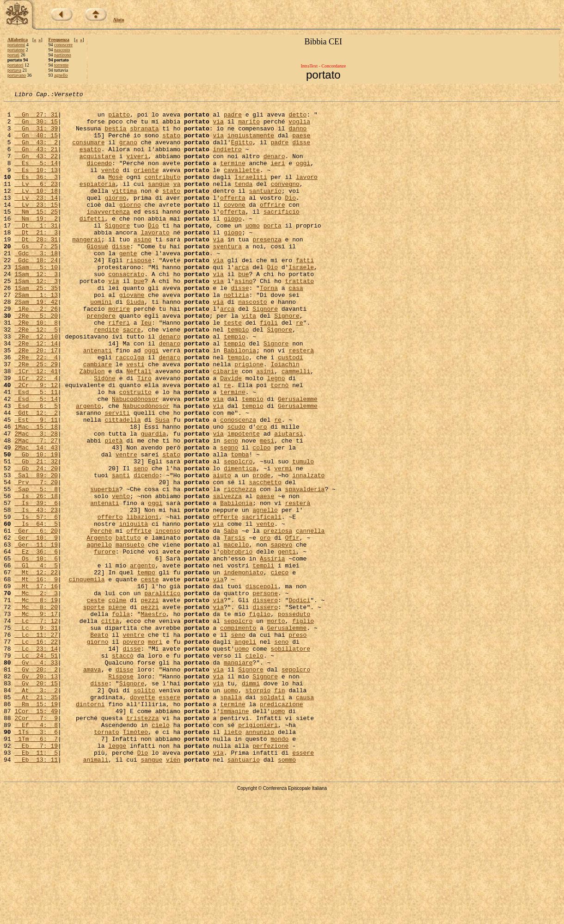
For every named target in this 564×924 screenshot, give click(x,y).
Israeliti (251, 193)
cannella (310, 618)
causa (305, 818)
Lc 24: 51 (36, 768)
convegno (285, 202)
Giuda (135, 343)
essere (169, 818)
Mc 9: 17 (36, 718)
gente (128, 285)
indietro (227, 160)
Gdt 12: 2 (36, 476)
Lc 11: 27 (36, 743)
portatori (15, 65)
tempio (238, 376)
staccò (123, 768)
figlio (260, 718)
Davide (231, 435)
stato (171, 143)
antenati (98, 401)
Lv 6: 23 (36, 202)
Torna (269, 326)
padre (233, 118)
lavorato (155, 260)
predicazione (282, 826)
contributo (162, 193)
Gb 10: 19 (36, 526)
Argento (99, 626)
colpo (261, 518)
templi (263, 659)
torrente (61, 65)
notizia (236, 335)
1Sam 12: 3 (36, 310)
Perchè (101, 618)
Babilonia (240, 401)
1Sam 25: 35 (36, 326)
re (300, 368)
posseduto (294, 718)
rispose (139, 293)
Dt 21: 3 (36, 260)
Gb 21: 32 (36, 535)
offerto (110, 601)
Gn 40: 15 (36, 143)
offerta (233, 218)
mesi (267, 510)
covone (235, 227)
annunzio (260, 859)
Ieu (146, 368)
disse (301, 152)
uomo (253, 252)
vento (110, 185)
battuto (128, 626)
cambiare (98, 418)
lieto (233, 859)
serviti (117, 476)
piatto (119, 118)
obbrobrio (236, 643)
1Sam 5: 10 (36, 302)
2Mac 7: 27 (36, 510)
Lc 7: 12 (36, 726)
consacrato (126, 310)
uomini (101, 343)
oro (261, 493)
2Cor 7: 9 (36, 843)
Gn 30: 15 (36, 127)
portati (13, 55)
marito (249, 127)
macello (236, 634)
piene (117, 709)
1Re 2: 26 (36, 351)
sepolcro (238, 535)
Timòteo (135, 859)
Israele (301, 302)
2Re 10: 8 (36, 368)
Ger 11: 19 (36, 634)
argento (89, 468)
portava (14, 70)
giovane (132, 335)
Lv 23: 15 (36, 227)
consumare (88, 152)
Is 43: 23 (36, 593)
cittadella (123, 485)
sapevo (281, 634)
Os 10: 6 (36, 651)
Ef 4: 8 (36, 851)
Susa (162, 485)
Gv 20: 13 (36, 793)
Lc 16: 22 (36, 751)
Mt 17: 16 (36, 684)
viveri (137, 168)
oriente (146, 185)
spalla (231, 818)
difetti (92, 243)
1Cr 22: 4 (36, 435)
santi (121, 551)
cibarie (225, 426)
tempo (146, 668)
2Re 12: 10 (36, 385)
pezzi (150, 701)
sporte (94, 709)
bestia (115, 135)
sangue (159, 202)
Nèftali (139, 426)
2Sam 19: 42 (36, 343)
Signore (117, 252)
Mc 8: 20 (36, 709)
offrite (139, 618)
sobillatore (290, 759)
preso (297, 743)
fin (279, 809)
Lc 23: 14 (36, 759)
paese (301, 143)
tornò (279, 443)
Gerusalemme (298, 460)
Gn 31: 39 (36, 135)
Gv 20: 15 (36, 801)
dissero (265, 701)
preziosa (278, 618)
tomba (240, 526)
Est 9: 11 (36, 485)
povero (133, 751)
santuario (265, 210)
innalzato (308, 551)
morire (119, 351)
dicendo (99, 177)
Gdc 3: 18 (36, 285)
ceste (150, 676)
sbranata (144, 135)
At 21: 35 (36, 818)
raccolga (130, 410)
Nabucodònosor (135, 460)
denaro (274, 168)
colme (117, 701)
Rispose (121, 793)
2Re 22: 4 (36, 410)
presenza (267, 268)
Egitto (242, 152)
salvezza (227, 576)
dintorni (90, 826)
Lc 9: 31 (36, 734)
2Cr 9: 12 (36, 443)
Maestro (153, 718)
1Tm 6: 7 (36, 868)
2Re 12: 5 (36, 376)
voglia (299, 127)
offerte (225, 601)
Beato (99, 743)
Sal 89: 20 (36, 551)
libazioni (142, 601)
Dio (290, 218)
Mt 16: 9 (36, 676)
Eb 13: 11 (36, 893)
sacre (132, 376)
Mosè (115, 193)
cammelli (296, 426)
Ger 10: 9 (36, 626)
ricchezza (240, 568)
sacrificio (282, 235)
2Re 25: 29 (36, 418)
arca (242, 302)
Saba (231, 618)
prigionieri (258, 851)
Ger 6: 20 (36, 618)
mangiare (238, 776)
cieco (279, 668)
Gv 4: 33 (36, 776)
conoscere (63, 45)
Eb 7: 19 (36, 876)
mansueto (130, 634)
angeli (245, 751)
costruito (135, 451)
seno (231, 510)
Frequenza (59, 40)
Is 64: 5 (36, 610)
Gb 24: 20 (36, 543)
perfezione (270, 876)
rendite (107, 376)
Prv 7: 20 (36, 560)
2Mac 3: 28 (36, 501)
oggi (303, 177)
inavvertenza (108, 235)
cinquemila (86, 676)
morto (276, 726)
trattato (300, 318)
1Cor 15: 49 (36, 834)
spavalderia (305, 568)
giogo (233, 243)
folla (121, 718)
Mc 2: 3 (36, 693)
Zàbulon (92, 426)
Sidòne (105, 435)
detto (297, 118)
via (218, 127)
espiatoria (98, 202)
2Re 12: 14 (36, 393)
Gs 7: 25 (36, 277)
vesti (135, 418)
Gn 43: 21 (36, 160)
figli (269, 368)
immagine (234, 834)
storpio (258, 809)
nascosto (62, 50)
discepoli (262, 684)
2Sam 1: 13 (36, 335)
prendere (101, 360)
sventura (227, 277)
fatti (305, 293)
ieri (278, 177)
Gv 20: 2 (36, 784)
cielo (254, 768)
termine (233, 177)
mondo (279, 868)
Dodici (299, 701)
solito (144, 809)
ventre (126, 526)
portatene (16, 50)
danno (297, 135)
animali (96, 893)
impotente (244, 501)
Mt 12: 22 (36, 668)
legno (276, 435)
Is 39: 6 (36, 585)
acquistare (98, 168)
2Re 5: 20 (36, 360)
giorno (115, 218)
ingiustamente (251, 143)
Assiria (273, 651)
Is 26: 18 (36, 576)
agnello (61, 75)
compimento (238, 734)
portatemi (16, 45)
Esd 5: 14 (36, 460)
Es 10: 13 (36, 185)
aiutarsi (288, 501)
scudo (236, 493)
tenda (243, 202)
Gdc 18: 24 (36, 293)
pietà (113, 510)
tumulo (303, 535)
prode (261, 551)
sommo (287, 893)
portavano (17, 75)
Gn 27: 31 (36, 118)
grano (128, 152)
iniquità (134, 610)
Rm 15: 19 (36, 826)
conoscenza (238, 485)
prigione (249, 418)
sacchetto (265, 560)
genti (287, 643)
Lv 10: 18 (36, 210)
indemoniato (244, 668)
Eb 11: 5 (36, 884)
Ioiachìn (285, 418)
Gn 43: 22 (36, 168)
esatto (90, 160)
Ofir (292, 626)
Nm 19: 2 (36, 243)
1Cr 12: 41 (36, 426)
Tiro (144, 435)
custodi (291, 410)
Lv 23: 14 (36, 218)
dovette (143, 818)
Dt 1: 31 (36, 252)
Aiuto (119, 20)
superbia (104, 568)
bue (243, 310)
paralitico (162, 693)
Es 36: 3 (36, 193)
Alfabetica (18, 40)
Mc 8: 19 (36, 701)
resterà (301, 401)
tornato (107, 859)
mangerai (86, 268)
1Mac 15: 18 (36, 493)
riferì (119, 368)
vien (173, 893)
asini (265, 426)
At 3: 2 (36, 809)
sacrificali (262, 601)
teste (233, 368)
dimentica (240, 543)
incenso (168, 618)
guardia (153, 501)
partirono (63, 55)
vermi (283, 543)
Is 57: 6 (36, 601)
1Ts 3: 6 (36, 859)
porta (273, 252)
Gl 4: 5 (36, 659)
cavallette (242, 185)
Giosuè (97, 277)
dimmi (251, 801)
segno (229, 518)
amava (92, 784)
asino (143, 268)
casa (296, 326)
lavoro (307, 193)
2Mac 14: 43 (36, 518)
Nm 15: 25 (36, 235)
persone (265, 693)
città (110, 726)
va (177, 202)
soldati (273, 818)
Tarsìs (235, 626)
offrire (273, 227)
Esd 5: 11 (36, 451)
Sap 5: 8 (36, 568)
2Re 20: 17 (36, 401)
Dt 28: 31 (36, 268)
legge (117, 876)
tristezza (142, 843)
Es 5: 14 (36, 177)
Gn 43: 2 (36, 152)
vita (249, 360)
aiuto (222, 551)
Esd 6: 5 (36, 468)
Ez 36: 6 (36, 643)
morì (155, 751)
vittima (125, 210)
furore (105, 643)
